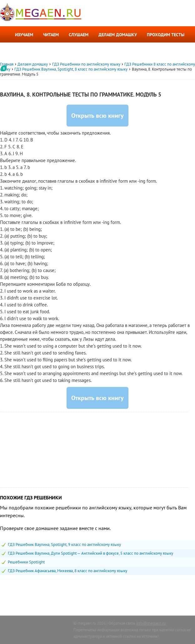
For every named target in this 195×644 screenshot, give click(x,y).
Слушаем (79, 35)
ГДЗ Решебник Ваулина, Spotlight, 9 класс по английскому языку (64, 545)
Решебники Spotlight (26, 562)
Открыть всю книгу (97, 116)
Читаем (51, 35)
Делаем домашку (118, 35)
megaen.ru (87, 623)
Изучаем (24, 35)
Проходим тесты (166, 35)
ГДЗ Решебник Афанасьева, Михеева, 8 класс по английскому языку (67, 571)
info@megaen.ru (151, 623)
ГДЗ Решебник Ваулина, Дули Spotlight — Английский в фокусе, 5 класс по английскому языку (90, 553)
